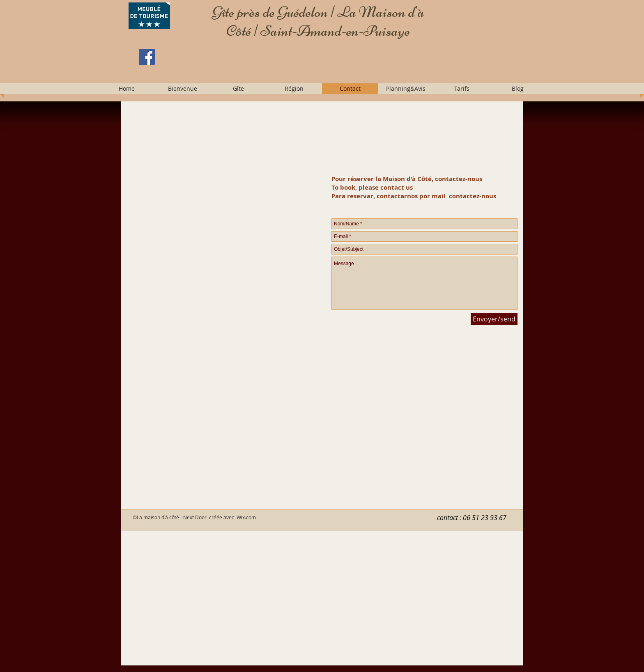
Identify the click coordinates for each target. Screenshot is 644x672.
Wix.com (246, 517)
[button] (182, 89)
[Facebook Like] (189, 76)
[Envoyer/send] (494, 319)
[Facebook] (147, 57)
